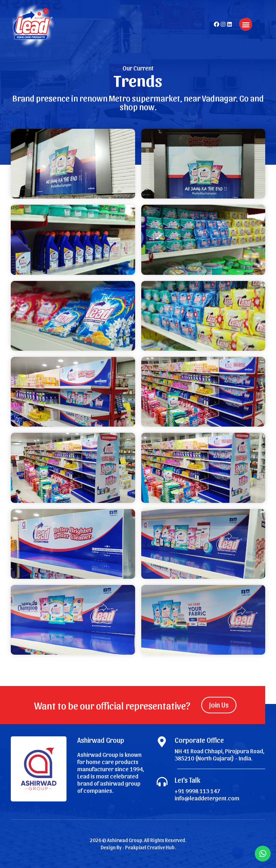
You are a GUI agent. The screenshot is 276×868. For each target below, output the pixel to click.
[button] (246, 24)
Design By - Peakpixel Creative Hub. (138, 847)
